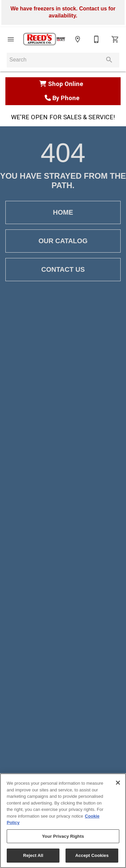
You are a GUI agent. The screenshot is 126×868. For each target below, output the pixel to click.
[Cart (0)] (115, 39)
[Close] (118, 783)
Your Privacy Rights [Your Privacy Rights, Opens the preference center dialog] (63, 836)
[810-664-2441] (96, 39)
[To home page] (44, 39)
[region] (63, 821)
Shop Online (63, 84)
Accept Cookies (92, 855)
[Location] (78, 39)
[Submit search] (109, 60)
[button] (11, 39)
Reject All (33, 855)
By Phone (63, 98)
